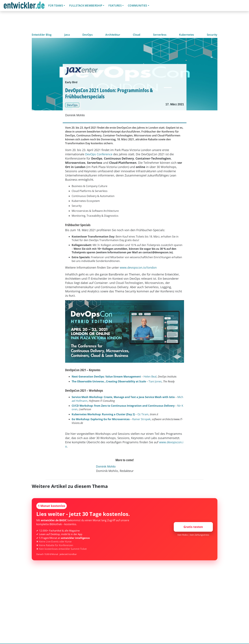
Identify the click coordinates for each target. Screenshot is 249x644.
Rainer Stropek (141, 419)
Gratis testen (193, 527)
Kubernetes (187, 35)
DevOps (88, 35)
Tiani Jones (155, 381)
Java (67, 35)
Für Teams (56, 6)
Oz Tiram (143, 414)
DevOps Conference (99, 154)
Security (212, 35)
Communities (138, 6)
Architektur (113, 35)
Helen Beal (150, 377)
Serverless (160, 35)
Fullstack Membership (86, 6)
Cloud (137, 35)
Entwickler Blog (42, 35)
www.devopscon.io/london (138, 267)
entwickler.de (24, 6)
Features (115, 6)
